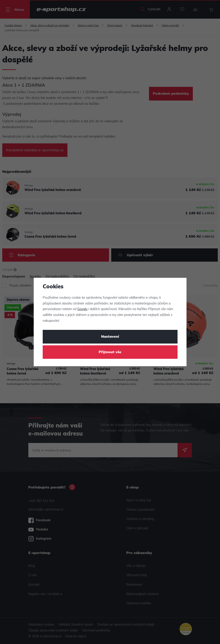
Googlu (82, 309)
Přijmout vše (110, 352)
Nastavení (110, 337)
